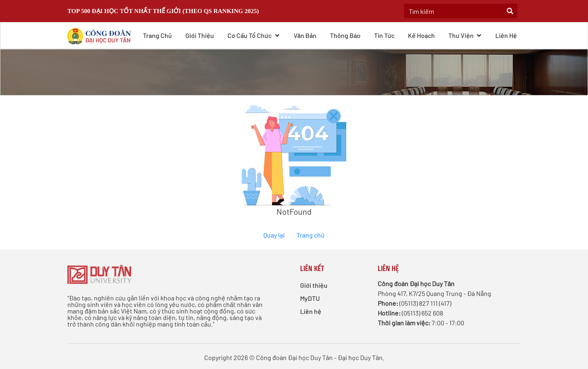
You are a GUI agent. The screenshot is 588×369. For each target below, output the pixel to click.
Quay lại (274, 235)
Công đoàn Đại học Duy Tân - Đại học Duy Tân (319, 357)
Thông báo (345, 35)
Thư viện (465, 35)
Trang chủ (157, 35)
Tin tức (384, 35)
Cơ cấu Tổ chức (254, 35)
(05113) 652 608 (422, 313)
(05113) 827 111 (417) (425, 303)
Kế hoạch (421, 35)
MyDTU (310, 298)
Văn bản (305, 35)
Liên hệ (506, 35)
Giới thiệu (200, 35)
